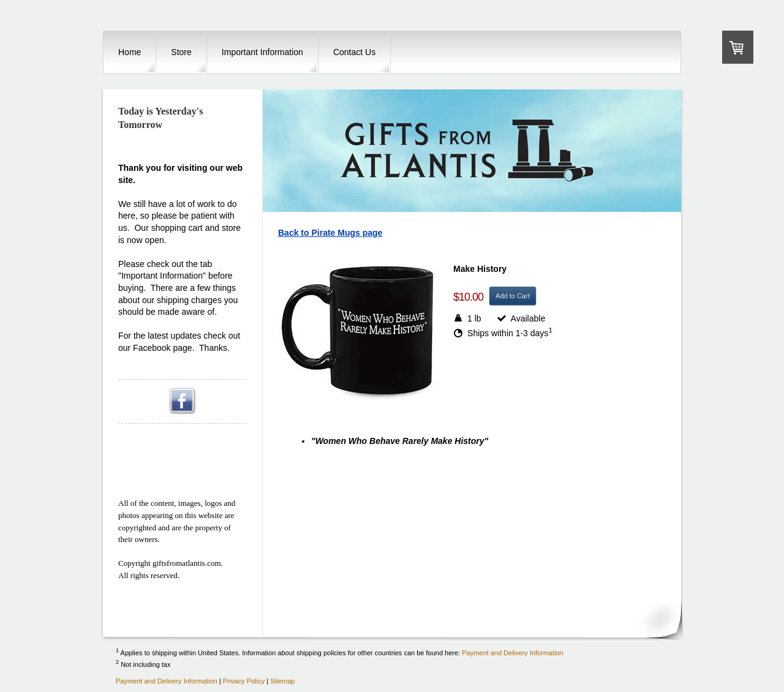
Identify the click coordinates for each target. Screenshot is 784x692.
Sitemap (282, 681)
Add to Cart (513, 296)
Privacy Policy (244, 681)
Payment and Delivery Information (513, 652)
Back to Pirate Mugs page (330, 233)
